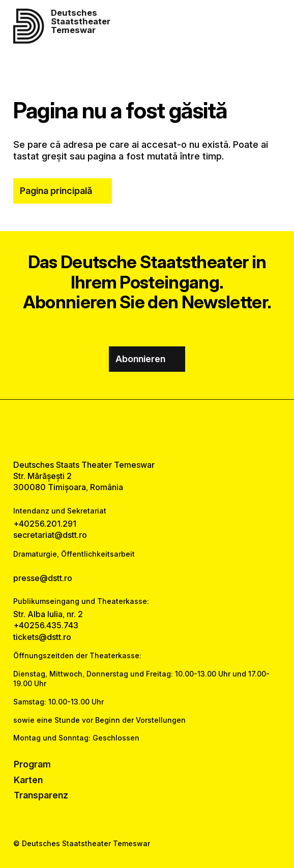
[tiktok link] (173, 429)
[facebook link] (121, 429)
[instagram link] (147, 429)
